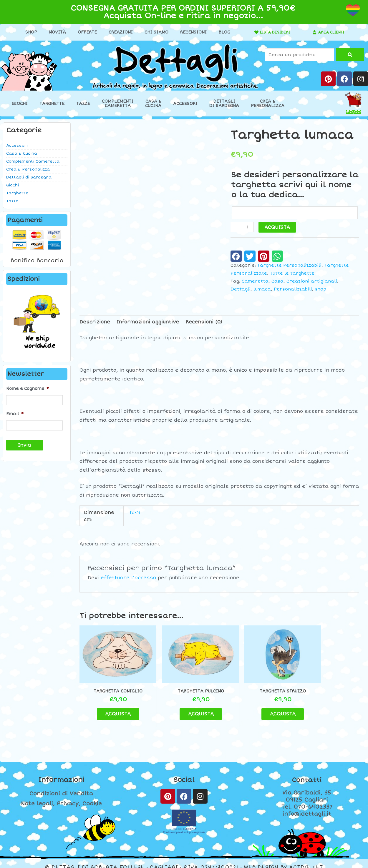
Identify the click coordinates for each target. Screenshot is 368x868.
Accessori (185, 104)
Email (15, 413)
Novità (55, 32)
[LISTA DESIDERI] (251, 32)
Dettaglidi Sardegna (224, 104)
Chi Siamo (154, 32)
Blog (222, 32)
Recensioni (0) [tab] (204, 323)
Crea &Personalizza (268, 104)
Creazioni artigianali (312, 282)
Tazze (83, 104)
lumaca (262, 289)
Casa (277, 282)
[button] (236, 257)
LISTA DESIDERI (273, 32)
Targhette (52, 104)
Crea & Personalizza (28, 169)
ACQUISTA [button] (112, 706)
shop (321, 289)
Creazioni (118, 32)
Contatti (307, 772)
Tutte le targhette (292, 274)
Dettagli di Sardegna (29, 177)
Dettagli (241, 289)
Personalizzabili (293, 289)
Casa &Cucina (153, 104)
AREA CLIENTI (331, 32)
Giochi (20, 104)
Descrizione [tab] (95, 323)
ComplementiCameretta (118, 104)
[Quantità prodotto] (248, 228)
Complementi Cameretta (33, 161)
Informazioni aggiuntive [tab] (148, 323)
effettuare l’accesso (128, 578)
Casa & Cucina (22, 153)
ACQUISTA (277, 228)
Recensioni (191, 32)
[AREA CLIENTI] (312, 32)
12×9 (135, 513)
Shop (29, 32)
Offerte (85, 32)
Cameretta (255, 282)
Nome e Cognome (28, 389)
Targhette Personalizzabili (289, 266)
